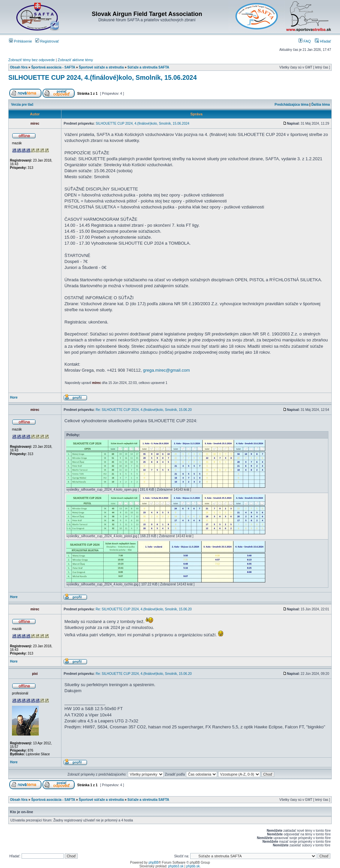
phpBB (153, 863)
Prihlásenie (20, 41)
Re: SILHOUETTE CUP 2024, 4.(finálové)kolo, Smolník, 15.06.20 (144, 410)
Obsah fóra (19, 67)
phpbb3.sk (176, 866)
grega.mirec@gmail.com (167, 370)
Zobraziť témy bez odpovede (32, 60)
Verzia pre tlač (22, 105)
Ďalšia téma (321, 105)
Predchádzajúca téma (292, 105)
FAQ (305, 41)
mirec (96, 383)
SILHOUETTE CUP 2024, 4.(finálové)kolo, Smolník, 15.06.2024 (103, 77)
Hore (14, 397)
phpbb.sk (193, 866)
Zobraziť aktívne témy (75, 60)
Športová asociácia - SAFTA (53, 67)
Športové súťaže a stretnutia (101, 67)
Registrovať (47, 41)
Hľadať (323, 41)
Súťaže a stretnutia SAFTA (148, 67)
